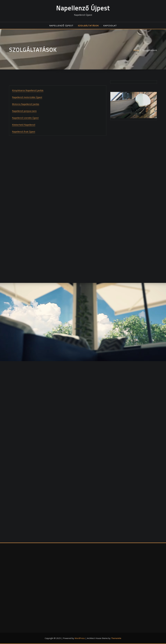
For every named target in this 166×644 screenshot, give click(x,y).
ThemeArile (116, 638)
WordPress (80, 638)
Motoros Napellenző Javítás (26, 115)
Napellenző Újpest (83, 8)
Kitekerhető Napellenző (24, 136)
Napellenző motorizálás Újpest (27, 109)
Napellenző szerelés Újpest (25, 129)
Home (136, 52)
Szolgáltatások (88, 26)
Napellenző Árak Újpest (24, 143)
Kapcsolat (110, 26)
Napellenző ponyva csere (24, 122)
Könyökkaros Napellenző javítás (28, 102)
